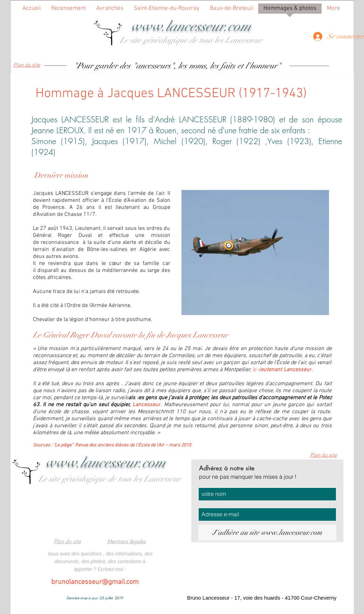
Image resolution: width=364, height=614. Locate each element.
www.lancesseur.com (191, 26)
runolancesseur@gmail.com (97, 582)
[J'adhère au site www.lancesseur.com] (267, 533)
